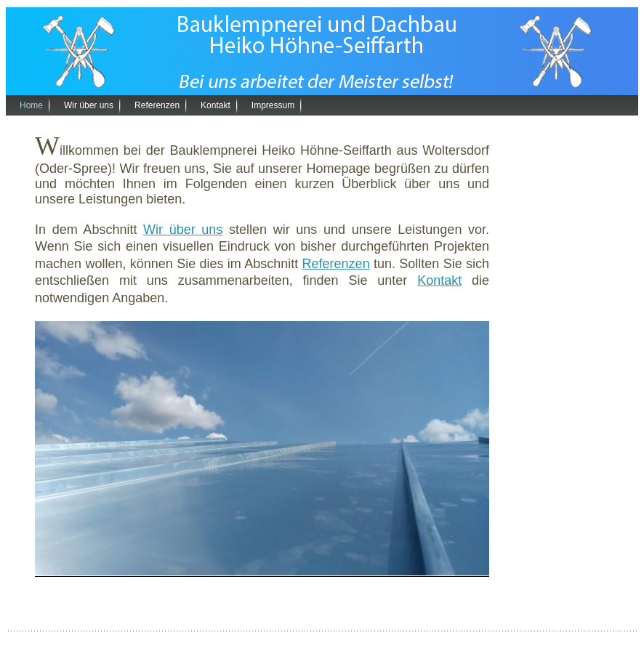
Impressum (273, 105)
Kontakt (216, 105)
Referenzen (157, 105)
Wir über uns (89, 105)
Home (31, 105)
